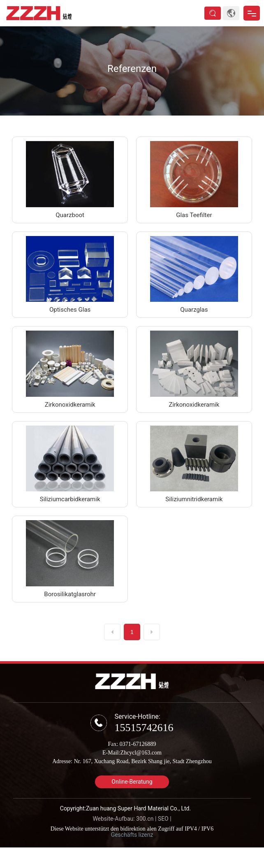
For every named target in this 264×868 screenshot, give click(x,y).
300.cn (145, 819)
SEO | (165, 819)
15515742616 (144, 728)
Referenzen (132, 69)
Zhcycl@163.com (141, 753)
